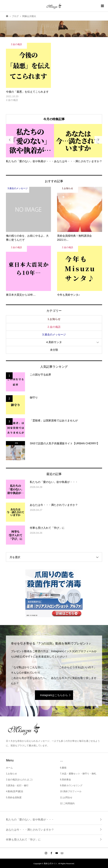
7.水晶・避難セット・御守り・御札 (78, 774)
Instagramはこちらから (54, 695)
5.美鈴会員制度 (14, 798)
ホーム (9, 768)
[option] (30, 144)
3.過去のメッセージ (54, 334)
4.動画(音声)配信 (15, 791)
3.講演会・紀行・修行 (17, 785)
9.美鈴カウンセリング (71, 785)
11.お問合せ (66, 798)
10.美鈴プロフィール (71, 791)
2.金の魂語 (54, 327)
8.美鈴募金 (65, 780)
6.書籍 (63, 768)
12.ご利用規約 (67, 803)
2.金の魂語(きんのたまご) (19, 780)
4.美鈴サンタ (54, 342)
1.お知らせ (54, 319)
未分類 (54, 350)
